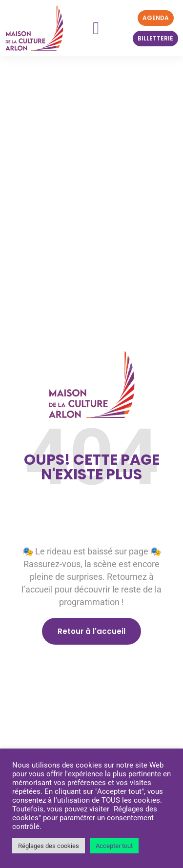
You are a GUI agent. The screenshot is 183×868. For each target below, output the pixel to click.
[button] (96, 28)
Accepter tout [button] (114, 846)
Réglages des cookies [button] (49, 846)
